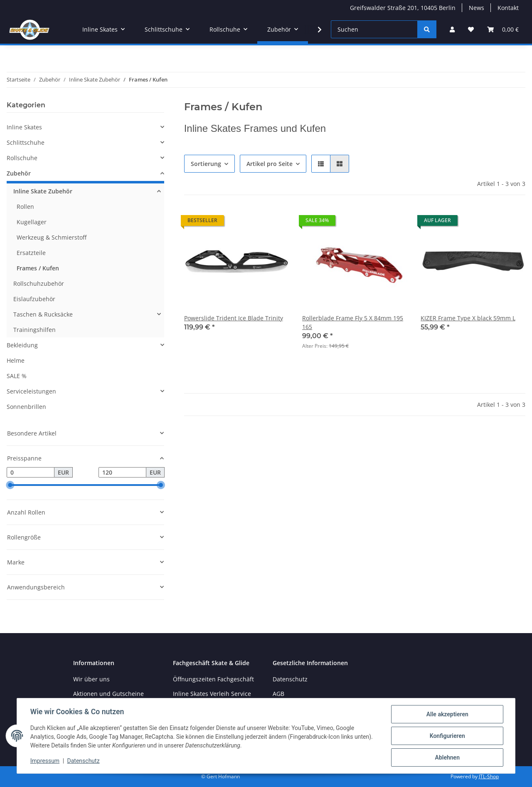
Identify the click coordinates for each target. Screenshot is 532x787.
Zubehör (19, 173)
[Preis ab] (31, 473)
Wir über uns (91, 679)
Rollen (25, 207)
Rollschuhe (22, 158)
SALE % (17, 376)
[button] (452, 29)
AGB (278, 694)
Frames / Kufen (38, 268)
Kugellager (32, 222)
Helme (16, 360)
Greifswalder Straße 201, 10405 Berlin (403, 8)
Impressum (45, 761)
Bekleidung (22, 345)
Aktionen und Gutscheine (108, 694)
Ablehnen (447, 757)
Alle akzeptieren (447, 714)
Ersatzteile (31, 253)
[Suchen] (374, 29)
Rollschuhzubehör (39, 283)
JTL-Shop (489, 776)
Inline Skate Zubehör (43, 191)
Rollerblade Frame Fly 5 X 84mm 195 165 (353, 322)
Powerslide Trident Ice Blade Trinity (234, 318)
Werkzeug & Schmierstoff (52, 237)
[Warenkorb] (503, 29)
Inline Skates (24, 127)
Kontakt (508, 8)
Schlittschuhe (26, 142)
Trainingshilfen (34, 330)
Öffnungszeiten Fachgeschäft (213, 679)
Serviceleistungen (31, 391)
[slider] (10, 485)
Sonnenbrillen (26, 407)
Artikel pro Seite (270, 164)
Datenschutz (84, 761)
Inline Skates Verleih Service (212, 694)
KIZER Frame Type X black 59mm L (468, 318)
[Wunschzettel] (471, 29)
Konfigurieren (447, 736)
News (477, 8)
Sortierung (206, 164)
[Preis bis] (122, 473)
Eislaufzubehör (34, 299)
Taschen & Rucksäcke (43, 314)
